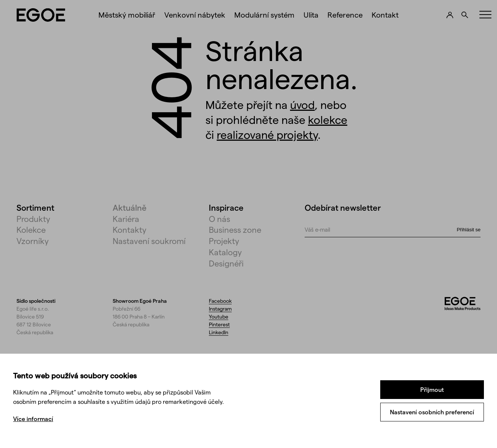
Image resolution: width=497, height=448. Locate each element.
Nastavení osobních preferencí (432, 412)
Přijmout (432, 389)
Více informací (33, 419)
